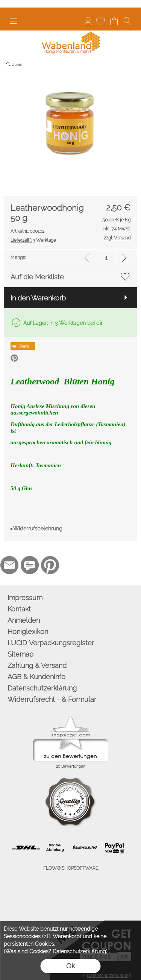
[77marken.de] (30, 565)
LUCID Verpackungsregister (51, 643)
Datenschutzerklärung (42, 688)
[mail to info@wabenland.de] (9, 565)
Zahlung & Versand (37, 665)
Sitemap (20, 654)
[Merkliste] (100, 21)
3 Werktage (33, 240)
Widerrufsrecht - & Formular (52, 699)
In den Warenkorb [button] (38, 298)
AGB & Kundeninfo (36, 677)
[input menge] (106, 258)
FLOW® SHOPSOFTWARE (71, 868)
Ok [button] (70, 966)
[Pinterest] (50, 565)
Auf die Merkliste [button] (37, 277)
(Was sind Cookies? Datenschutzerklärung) (56, 951)
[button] (14, 21)
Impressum (25, 598)
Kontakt (19, 609)
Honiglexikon (28, 632)
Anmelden (88, 21)
